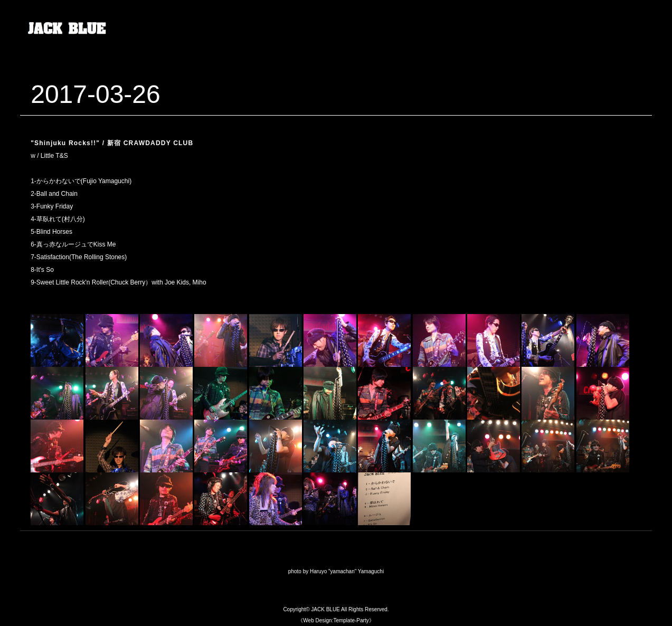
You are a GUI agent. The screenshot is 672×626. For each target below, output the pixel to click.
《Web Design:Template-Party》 (336, 620)
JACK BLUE (325, 609)
